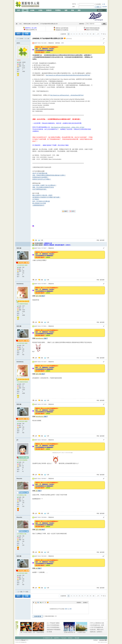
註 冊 (104, 4)
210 (23, 506)
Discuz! (23, 640)
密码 (74, 7)
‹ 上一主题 (20, 592)
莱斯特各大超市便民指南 (62, 28)
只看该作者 (51, 43)
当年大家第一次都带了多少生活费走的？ (44, 185)
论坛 (25, 10)
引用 (42, 240)
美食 (73, 10)
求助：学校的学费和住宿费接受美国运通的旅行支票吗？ (49, 175)
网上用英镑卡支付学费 (39, 203)
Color (36, 602)
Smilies (48, 602)
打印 (63, 43)
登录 (66, 609)
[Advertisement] (50, 16)
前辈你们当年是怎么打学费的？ (42, 179)
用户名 (74, 4)
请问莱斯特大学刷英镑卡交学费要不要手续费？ (46, 197)
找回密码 (105, 7)
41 (23, 471)
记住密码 (99, 4)
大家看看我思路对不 (38, 205)
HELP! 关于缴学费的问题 (40, 173)
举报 (98, 240)
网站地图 (77, 638)
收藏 (66, 211)
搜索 (104, 24)
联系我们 (70, 638)
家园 (79, 10)
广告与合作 (63, 638)
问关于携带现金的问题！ (40, 189)
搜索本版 (81, 24)
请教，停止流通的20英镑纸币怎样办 (43, 187)
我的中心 (100, 10)
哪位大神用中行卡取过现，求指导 (42, 195)
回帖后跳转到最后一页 (51, 616)
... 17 (97, 34)
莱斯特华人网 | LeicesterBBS (16, 24)
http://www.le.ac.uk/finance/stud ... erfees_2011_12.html (68, 127)
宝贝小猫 (19, 248)
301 (23, 277)
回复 (36, 240)
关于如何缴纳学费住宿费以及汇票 (51, 38)
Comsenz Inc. (24, 642)
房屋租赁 (49, 10)
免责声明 (56, 638)
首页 (19, 10)
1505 (24, 71)
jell (17, 440)
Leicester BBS (103, 640)
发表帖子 (85, 603)
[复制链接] (69, 39)
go (104, 39)
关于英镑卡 (36, 199)
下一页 (103, 34)
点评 (36, 280)
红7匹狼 (49, 632)
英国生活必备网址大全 (31, 30)
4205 (24, 315)
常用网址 (58, 10)
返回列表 (64, 34)
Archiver (96, 640)
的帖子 (40, 296)
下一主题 (26, 592)
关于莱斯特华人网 (48, 638)
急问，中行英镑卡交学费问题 (41, 201)
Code (45, 602)
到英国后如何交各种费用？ (40, 177)
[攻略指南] (36, 38)
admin (18, 43)
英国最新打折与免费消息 (62, 30)
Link (41, 602)
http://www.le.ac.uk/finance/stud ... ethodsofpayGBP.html (67, 95)
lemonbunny (20, 284)
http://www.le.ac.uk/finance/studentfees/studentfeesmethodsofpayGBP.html (68, 75)
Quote (43, 602)
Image (38, 602)
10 (93, 34)
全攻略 (32, 10)
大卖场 (40, 10)
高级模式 (79, 603)
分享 (73, 211)
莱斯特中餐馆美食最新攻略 (93, 28)
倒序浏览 (58, 43)
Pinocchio (19, 479)
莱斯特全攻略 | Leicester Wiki (31, 24)
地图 (66, 10)
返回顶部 (102, 240)
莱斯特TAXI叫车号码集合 (93, 30)
